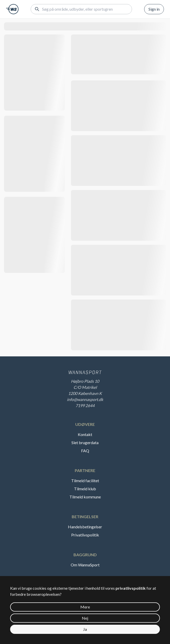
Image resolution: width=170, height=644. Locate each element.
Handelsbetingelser (85, 527)
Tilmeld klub (85, 489)
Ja (85, 629)
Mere (85, 607)
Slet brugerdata (85, 442)
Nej (85, 618)
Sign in (154, 9)
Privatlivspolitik (85, 535)
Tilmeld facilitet (85, 481)
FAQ (85, 451)
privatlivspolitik (131, 588)
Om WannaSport (85, 565)
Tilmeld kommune (85, 497)
